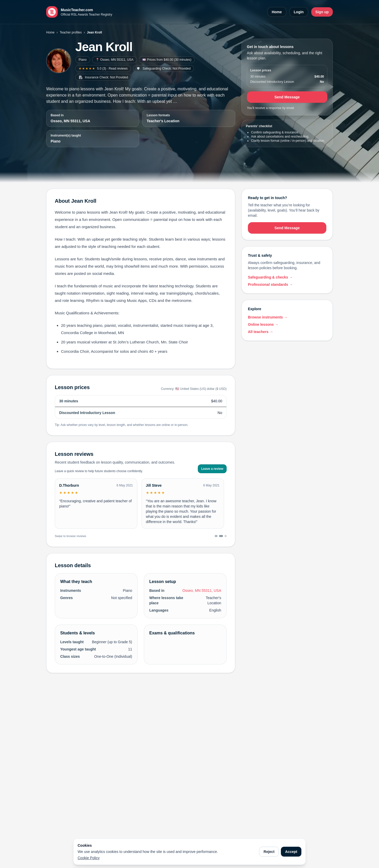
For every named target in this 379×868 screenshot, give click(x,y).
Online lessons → (263, 324)
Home (277, 12)
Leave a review (212, 469)
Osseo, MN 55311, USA (70, 121)
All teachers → (260, 332)
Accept (291, 852)
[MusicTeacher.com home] (79, 12)
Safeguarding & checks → (270, 277)
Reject (269, 852)
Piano (83, 60)
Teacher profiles (71, 32)
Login (299, 12)
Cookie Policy (89, 858)
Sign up (322, 12)
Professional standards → (270, 284)
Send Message (287, 97)
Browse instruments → (268, 317)
